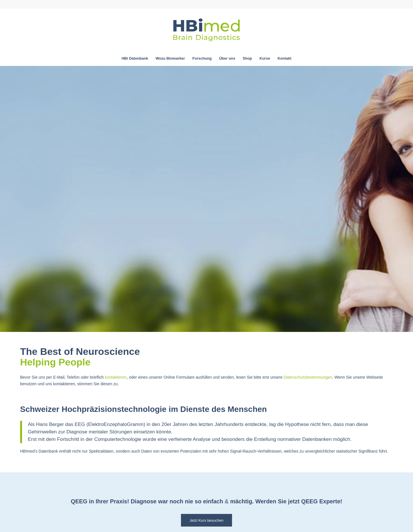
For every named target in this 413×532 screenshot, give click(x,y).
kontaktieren (116, 377)
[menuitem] (135, 58)
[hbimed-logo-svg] (206, 30)
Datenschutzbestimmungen (308, 377)
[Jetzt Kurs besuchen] (206, 520)
